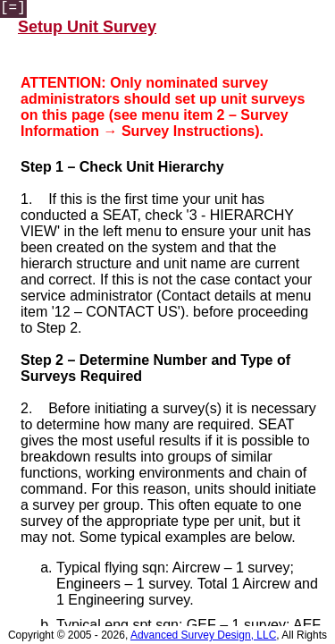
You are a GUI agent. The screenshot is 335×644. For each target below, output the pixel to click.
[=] (13, 8)
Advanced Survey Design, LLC (203, 635)
